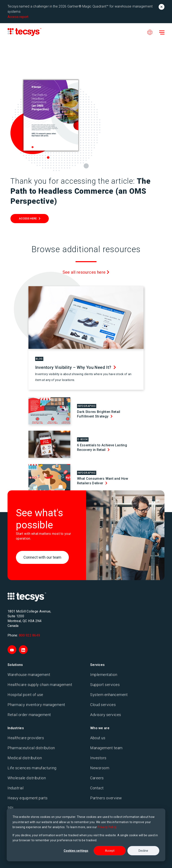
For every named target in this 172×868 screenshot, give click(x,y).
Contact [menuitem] (97, 788)
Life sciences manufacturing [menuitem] (32, 768)
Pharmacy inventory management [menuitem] (36, 705)
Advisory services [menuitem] (106, 715)
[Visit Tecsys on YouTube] (12, 650)
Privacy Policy (107, 827)
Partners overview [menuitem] (106, 798)
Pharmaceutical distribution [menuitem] (31, 748)
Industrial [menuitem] (15, 788)
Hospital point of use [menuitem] (25, 695)
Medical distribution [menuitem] (25, 758)
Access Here (28, 218)
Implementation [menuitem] (104, 675)
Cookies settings (76, 851)
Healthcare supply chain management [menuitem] (40, 685)
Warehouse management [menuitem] (29, 675)
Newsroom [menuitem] (100, 768)
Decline (143, 851)
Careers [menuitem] (97, 778)
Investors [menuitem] (98, 758)
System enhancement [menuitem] (109, 695)
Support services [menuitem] (105, 685)
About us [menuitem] (98, 738)
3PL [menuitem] (11, 808)
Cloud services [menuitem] (103, 705)
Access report (18, 17)
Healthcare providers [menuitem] (26, 738)
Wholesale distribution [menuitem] (27, 778)
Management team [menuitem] (106, 748)
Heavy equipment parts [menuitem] (28, 798)
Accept (110, 851)
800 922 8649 (29, 635)
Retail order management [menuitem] (29, 715)
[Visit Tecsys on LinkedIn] (23, 650)
